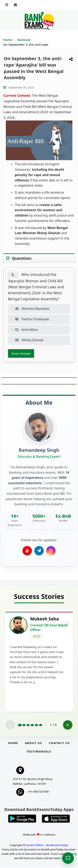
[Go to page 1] (20, 726)
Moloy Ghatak (27, 340)
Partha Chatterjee (30, 319)
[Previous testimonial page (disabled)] (10, 726)
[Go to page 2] (24, 726)
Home (8, 40)
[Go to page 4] (32, 726)
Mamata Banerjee (30, 309)
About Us (33, 744)
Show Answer (21, 353)
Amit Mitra (24, 330)
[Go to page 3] (28, 726)
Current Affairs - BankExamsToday (47, 846)
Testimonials (39, 752)
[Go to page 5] (36, 726)
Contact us (59, 744)
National (24, 40)
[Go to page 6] (41, 726)
